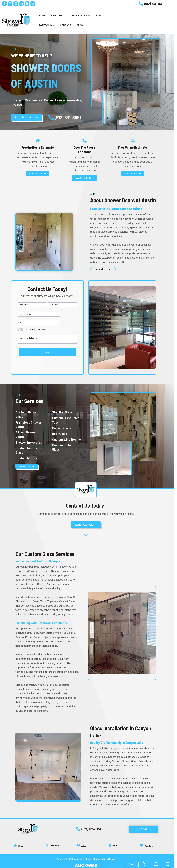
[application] (65, 14)
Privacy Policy (103, 855)
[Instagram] (13, 4)
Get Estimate (159, 18)
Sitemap (114, 855)
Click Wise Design (155, 853)
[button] (91, 825)
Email (167, 864)
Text (156, 864)
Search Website (140, 830)
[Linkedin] (19, 4)
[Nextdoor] (24, 4)
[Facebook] (7, 4)
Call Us (136, 18)
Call (134, 816)
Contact (136, 823)
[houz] (30, 4)
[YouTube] (36, 4)
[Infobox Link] (154, 4)
